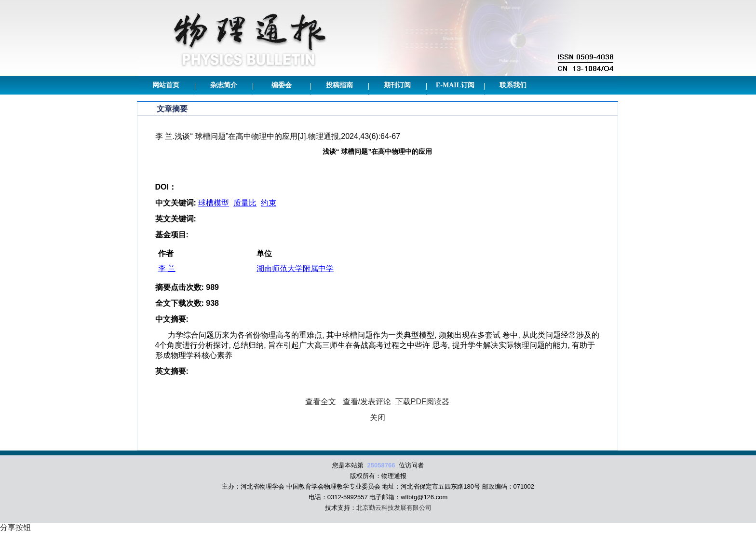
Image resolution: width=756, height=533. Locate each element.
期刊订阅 (397, 85)
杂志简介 (224, 85)
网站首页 (166, 85)
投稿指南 (339, 85)
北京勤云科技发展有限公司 (394, 508)
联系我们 (513, 85)
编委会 (282, 85)
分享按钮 (15, 527)
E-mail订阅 (455, 85)
